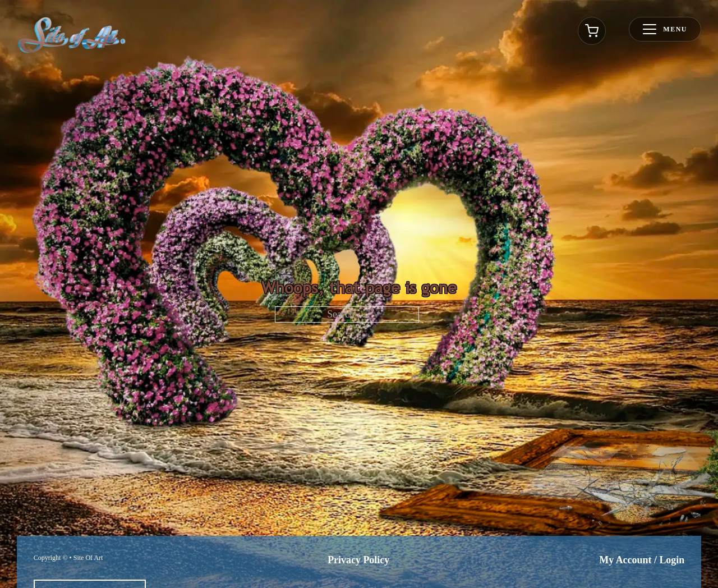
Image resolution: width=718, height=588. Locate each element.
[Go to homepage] (72, 35)
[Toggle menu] (665, 29)
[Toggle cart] (592, 31)
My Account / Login (642, 560)
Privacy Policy (358, 560)
